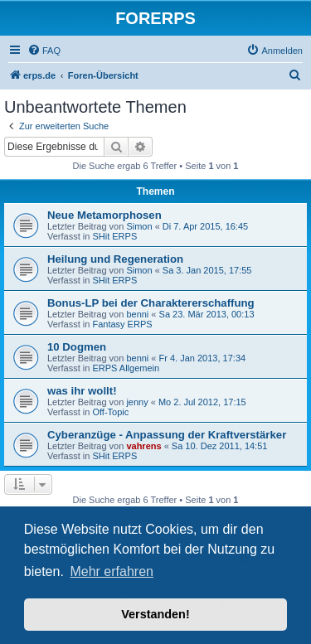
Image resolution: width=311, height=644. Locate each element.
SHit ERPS (114, 236)
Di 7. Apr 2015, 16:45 (205, 226)
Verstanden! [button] (155, 614)
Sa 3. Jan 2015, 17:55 (207, 270)
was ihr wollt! (82, 391)
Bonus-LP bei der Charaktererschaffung (151, 303)
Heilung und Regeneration (115, 259)
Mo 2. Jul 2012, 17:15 (202, 402)
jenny (137, 402)
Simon (139, 226)
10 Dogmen (77, 347)
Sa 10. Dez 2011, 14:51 (220, 446)
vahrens (143, 446)
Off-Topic (110, 412)
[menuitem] (44, 51)
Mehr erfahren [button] (112, 571)
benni (137, 314)
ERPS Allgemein (126, 368)
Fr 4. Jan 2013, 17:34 (203, 358)
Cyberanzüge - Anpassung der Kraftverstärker (167, 435)
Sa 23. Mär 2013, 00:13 (207, 314)
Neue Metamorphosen (104, 215)
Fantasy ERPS (122, 324)
